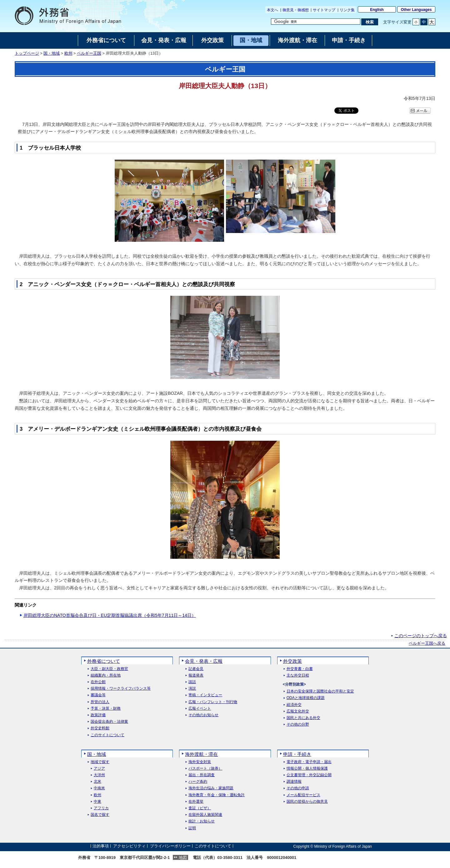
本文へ (272, 10)
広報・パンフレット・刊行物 (213, 702)
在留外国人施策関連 (205, 815)
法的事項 (101, 846)
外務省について (104, 661)
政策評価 (98, 715)
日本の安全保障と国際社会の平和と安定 (320, 691)
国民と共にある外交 (303, 718)
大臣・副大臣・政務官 (109, 669)
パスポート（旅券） (205, 769)
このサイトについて (107, 735)
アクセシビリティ (129, 846)
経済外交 (294, 705)
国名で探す (100, 815)
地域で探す (100, 762)
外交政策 (292, 661)
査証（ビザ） (200, 808)
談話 (192, 682)
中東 (97, 802)
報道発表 (196, 675)
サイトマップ (324, 10)
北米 (97, 782)
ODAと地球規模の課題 (306, 698)
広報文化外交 (298, 711)
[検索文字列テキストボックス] (316, 22)
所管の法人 (100, 702)
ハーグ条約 (198, 782)
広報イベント (200, 709)
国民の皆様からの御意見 (307, 802)
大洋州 (99, 775)
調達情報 (294, 782)
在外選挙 (196, 802)
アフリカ (101, 808)
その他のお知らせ (203, 715)
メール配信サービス (303, 795)
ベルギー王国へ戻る (427, 643)
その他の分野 (298, 724)
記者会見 (196, 669)
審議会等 (98, 695)
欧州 (68, 53)
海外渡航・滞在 (201, 754)
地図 (183, 858)
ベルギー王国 (89, 53)
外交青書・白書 (300, 669)
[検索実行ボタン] (370, 22)
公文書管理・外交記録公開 (309, 775)
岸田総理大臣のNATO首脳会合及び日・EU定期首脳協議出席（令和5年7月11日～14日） (110, 615)
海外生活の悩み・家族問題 (211, 788)
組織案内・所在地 (106, 675)
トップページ (27, 53)
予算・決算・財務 (106, 709)
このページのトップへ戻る (421, 636)
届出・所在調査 (202, 775)
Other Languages (416, 10)
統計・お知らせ (202, 821)
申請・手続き (297, 754)
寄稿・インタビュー (205, 695)
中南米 (99, 788)
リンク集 (347, 10)
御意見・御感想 (296, 10)
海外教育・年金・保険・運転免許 (217, 795)
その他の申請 (298, 788)
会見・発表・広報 (204, 661)
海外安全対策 (200, 762)
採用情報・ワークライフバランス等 (121, 689)
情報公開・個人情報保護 (307, 769)
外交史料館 (100, 728)
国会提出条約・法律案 (109, 722)
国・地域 (52, 53)
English (377, 10)
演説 (192, 689)
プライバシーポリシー (170, 846)
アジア (99, 769)
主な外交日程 (298, 675)
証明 (192, 828)
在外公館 (98, 682)
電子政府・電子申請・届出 (309, 762)
